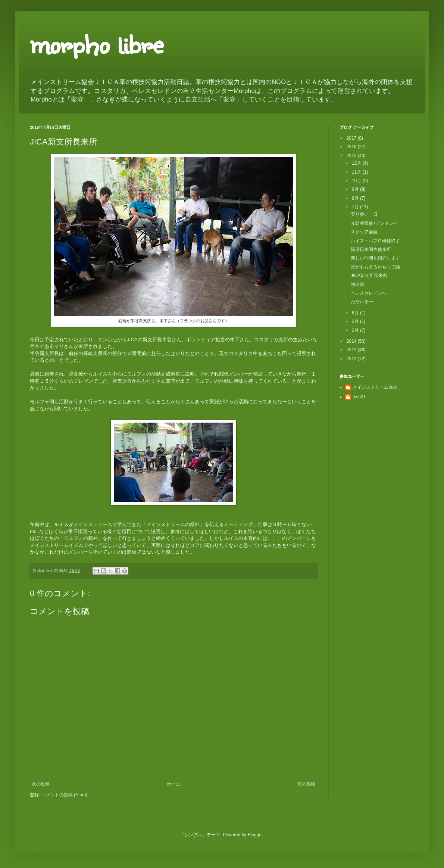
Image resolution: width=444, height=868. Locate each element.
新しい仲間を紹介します (375, 258)
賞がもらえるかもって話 (375, 267)
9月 (356, 189)
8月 (356, 198)
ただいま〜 (362, 302)
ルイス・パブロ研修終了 (375, 241)
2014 (352, 341)
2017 (352, 138)
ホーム (173, 784)
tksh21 (359, 397)
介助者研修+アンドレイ (374, 223)
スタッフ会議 (364, 232)
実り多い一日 (364, 214)
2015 (352, 156)
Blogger (255, 835)
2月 (356, 330)
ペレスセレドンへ (369, 293)
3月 (356, 321)
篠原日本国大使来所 (371, 249)
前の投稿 (306, 784)
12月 (357, 163)
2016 (352, 147)
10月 (357, 181)
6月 (356, 313)
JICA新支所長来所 (369, 276)
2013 (352, 350)
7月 (356, 207)
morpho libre (96, 43)
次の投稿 (41, 784)
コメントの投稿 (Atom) (64, 795)
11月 (357, 172)
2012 (352, 359)
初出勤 (357, 284)
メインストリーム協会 (375, 387)
